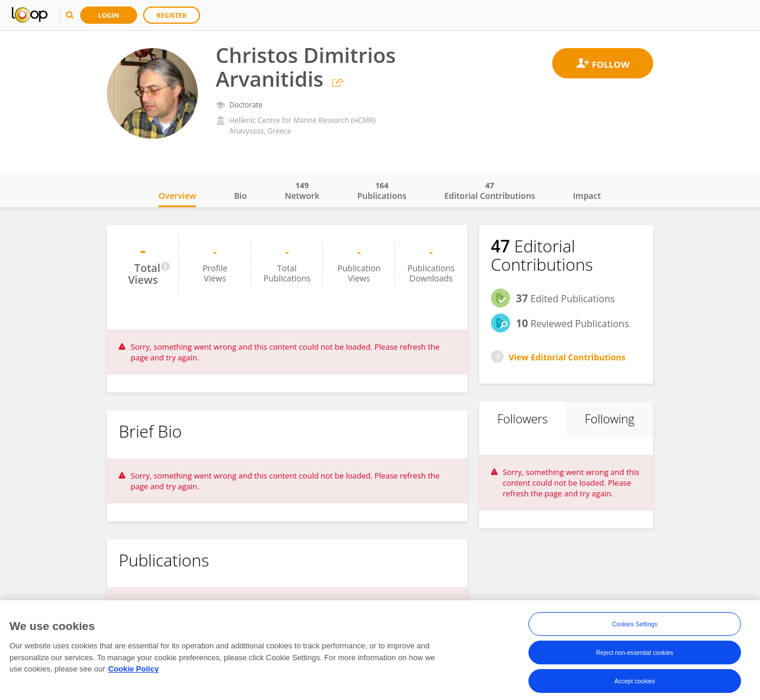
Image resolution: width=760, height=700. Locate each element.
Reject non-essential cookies (635, 657)
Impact (587, 196)
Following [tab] (610, 419)
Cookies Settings (635, 628)
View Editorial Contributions (567, 357)
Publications (382, 191)
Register (172, 15)
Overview (177, 196)
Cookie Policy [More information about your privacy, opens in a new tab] (133, 674)
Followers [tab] (522, 419)
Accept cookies (635, 685)
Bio (240, 196)
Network (302, 191)
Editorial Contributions (490, 191)
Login (109, 15)
